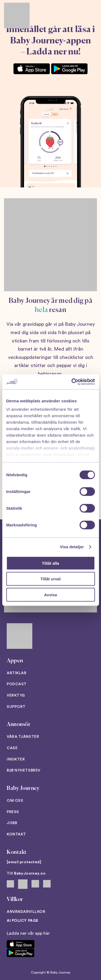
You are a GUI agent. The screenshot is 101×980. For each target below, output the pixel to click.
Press (13, 812)
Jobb (12, 823)
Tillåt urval (50, 579)
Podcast (17, 684)
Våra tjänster (23, 737)
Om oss (15, 801)
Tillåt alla (51, 563)
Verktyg (16, 695)
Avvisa (51, 594)
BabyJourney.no (30, 873)
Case (12, 748)
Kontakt (16, 834)
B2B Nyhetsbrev (24, 770)
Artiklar (17, 673)
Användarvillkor (26, 912)
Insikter (16, 759)
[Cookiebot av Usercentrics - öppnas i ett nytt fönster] (72, 382)
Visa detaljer (72, 547)
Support (16, 707)
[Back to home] (17, 16)
